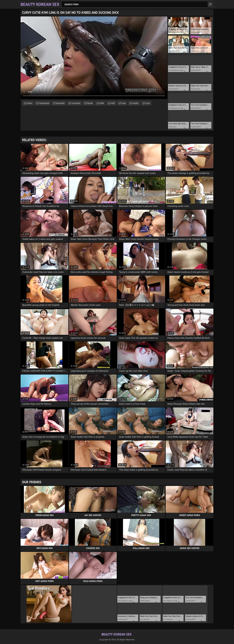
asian (30, 103)
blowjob (60, 103)
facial (90, 103)
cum (148, 103)
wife (102, 103)
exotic (136, 103)
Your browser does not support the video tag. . (94, 58)
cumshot (76, 103)
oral (124, 103)
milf (113, 103)
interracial (44, 103)
